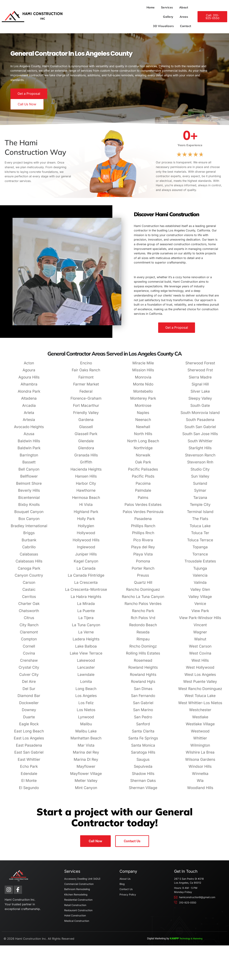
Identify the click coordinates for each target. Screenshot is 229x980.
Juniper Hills (86, 571)
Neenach (143, 436)
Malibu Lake (86, 748)
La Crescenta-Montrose (86, 606)
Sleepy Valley (200, 415)
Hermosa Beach (86, 514)
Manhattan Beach (86, 755)
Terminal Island (200, 528)
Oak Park (143, 479)
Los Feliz (86, 719)
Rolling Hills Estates (143, 670)
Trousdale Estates (200, 578)
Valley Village (200, 613)
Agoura (29, 387)
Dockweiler (29, 719)
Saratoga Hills (143, 769)
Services (102, 7)
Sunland (200, 500)
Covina (29, 670)
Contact (179, 17)
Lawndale (86, 691)
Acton (29, 380)
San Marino (143, 726)
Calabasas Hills (29, 578)
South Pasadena (200, 436)
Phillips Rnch (143, 549)
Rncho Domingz (143, 663)
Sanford (143, 741)
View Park (200, 627)
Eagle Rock (29, 741)
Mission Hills (143, 387)
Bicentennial (29, 514)
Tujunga (200, 585)
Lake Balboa (86, 663)
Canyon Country (29, 592)
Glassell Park (86, 450)
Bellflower (29, 493)
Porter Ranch (143, 585)
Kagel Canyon (86, 578)
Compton (29, 656)
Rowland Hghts (143, 691)
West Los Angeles (200, 691)
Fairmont (86, 394)
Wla (200, 797)
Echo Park (29, 783)
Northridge (143, 465)
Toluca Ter (200, 549)
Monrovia (143, 394)
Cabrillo (29, 564)
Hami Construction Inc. (25, 973)
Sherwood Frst (200, 387)
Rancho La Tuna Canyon (143, 613)
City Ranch (29, 642)
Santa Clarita (143, 748)
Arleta (29, 429)
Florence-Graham (86, 415)
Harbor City (86, 500)
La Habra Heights (86, 613)
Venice (200, 620)
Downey (29, 726)
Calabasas (29, 571)
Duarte (29, 734)
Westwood (200, 748)
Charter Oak (29, 620)
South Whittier (200, 458)
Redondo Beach (143, 642)
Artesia (29, 436)
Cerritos (29, 613)
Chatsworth (29, 627)
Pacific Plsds (143, 493)
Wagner (200, 649)
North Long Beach (143, 458)
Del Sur (29, 705)
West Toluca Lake (200, 712)
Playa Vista (143, 571)
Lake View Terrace (86, 670)
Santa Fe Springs (143, 755)
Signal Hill (200, 401)
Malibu (86, 741)
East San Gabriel (29, 769)
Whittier (200, 755)
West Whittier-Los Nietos (200, 719)
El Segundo (29, 804)
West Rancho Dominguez (200, 705)
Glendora (86, 465)
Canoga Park (29, 585)
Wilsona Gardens (200, 776)
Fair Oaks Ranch (86, 387)
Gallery (135, 7)
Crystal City (29, 684)
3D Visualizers (171, 7)
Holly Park (86, 535)
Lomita (86, 698)
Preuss (143, 592)
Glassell (86, 443)
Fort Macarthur (86, 422)
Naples (143, 429)
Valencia (200, 592)
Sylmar (200, 507)
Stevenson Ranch (200, 472)
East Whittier (29, 776)
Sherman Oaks (143, 797)
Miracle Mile (143, 380)
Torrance (200, 571)
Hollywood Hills (86, 557)
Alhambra (29, 401)
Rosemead (143, 677)
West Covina (200, 670)
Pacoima (143, 500)
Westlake (200, 734)
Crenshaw (29, 677)
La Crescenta (86, 599)
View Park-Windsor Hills (200, 634)
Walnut (200, 656)
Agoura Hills (29, 394)
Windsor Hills (200, 783)
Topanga (200, 564)
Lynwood (86, 734)
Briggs (29, 549)
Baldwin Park (29, 465)
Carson (29, 599)
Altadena (29, 415)
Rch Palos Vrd (143, 634)
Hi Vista (86, 521)
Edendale (29, 790)
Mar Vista (86, 762)
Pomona (143, 578)
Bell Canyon (29, 486)
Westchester (200, 726)
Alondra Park (29, 408)
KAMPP (206, 973)
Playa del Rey (143, 564)
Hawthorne (86, 507)
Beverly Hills (29, 507)
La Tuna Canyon (86, 642)
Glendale (86, 458)
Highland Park (86, 528)
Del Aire (29, 698)
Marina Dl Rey (86, 776)
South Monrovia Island (200, 429)
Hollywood (86, 549)
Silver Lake (200, 408)
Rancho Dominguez (143, 606)
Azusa (29, 450)
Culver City (29, 691)
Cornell (29, 663)
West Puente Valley (200, 698)
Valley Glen (200, 606)
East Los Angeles (29, 755)
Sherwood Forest (200, 380)
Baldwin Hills (29, 458)
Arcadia (29, 422)
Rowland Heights (143, 684)
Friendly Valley (86, 429)
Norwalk (143, 472)
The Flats (200, 535)
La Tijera (86, 634)
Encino (86, 380)
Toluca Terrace (200, 557)
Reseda (143, 649)
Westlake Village (200, 741)
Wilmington (200, 762)
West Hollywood (200, 684)
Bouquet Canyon (29, 528)
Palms (143, 514)
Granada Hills (86, 472)
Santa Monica (143, 762)
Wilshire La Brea (200, 769)
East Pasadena (29, 762)
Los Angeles (86, 712)
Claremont (29, 649)
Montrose (143, 422)
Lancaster (86, 684)
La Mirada (86, 620)
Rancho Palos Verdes (143, 620)
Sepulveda (143, 783)
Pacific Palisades (143, 486)
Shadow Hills (143, 790)
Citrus (29, 634)
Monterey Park (143, 415)
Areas (150, 7)
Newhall (143, 443)
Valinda (200, 599)
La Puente (86, 627)
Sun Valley (200, 493)
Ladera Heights (86, 656)
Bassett (29, 479)
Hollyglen (86, 542)
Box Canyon (29, 535)
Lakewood (86, 677)
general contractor (15, 188)
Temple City (200, 521)
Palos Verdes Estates (143, 521)
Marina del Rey (86, 769)
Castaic (29, 606)
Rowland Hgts (143, 698)
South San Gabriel (200, 443)
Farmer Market (86, 401)
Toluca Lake (200, 542)
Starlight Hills (200, 465)
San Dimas (143, 705)
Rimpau (143, 656)
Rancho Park (143, 627)
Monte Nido (143, 401)
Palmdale (143, 507)
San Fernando (143, 712)
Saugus (143, 776)
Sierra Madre (200, 394)
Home (86, 7)
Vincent (200, 642)
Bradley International (29, 542)
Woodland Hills (200, 804)
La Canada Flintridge (86, 592)
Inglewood (86, 564)
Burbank (29, 557)
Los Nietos (86, 726)
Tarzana (200, 514)
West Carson (200, 663)
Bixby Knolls (29, 521)
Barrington (29, 472)
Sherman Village (143, 804)
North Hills (143, 450)
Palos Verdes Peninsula (143, 528)
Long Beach (86, 705)
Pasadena (143, 535)
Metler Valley (86, 797)
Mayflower (86, 783)
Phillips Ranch (143, 542)
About (119, 7)
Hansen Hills (86, 493)
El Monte (29, 797)
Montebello (143, 408)
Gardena (86, 436)
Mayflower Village (86, 790)
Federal (86, 408)
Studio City (200, 486)
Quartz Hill (143, 599)
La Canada (86, 585)
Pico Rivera (143, 557)
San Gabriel (143, 719)
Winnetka (200, 790)
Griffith (86, 479)
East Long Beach (29, 748)
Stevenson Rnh (200, 479)
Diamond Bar (29, 712)
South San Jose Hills (200, 450)
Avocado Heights (29, 443)
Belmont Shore (29, 500)
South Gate (200, 422)
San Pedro (143, 734)
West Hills (200, 677)
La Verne (86, 649)
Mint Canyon (86, 804)
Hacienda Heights (86, 486)
